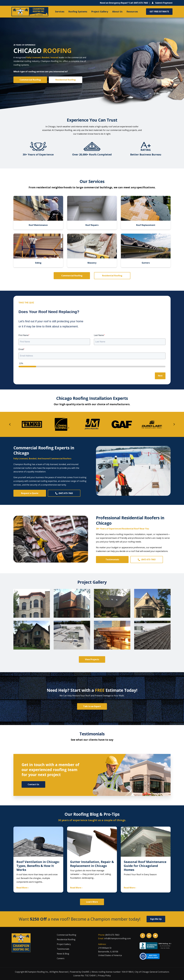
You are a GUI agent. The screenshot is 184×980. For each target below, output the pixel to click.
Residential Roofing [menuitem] (66, 939)
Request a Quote (30, 493)
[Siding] (38, 250)
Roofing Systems (78, 12)
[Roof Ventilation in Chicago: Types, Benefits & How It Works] (38, 860)
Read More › (23, 888)
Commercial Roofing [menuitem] (67, 935)
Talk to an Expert (92, 706)
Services (60, 12)
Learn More (92, 902)
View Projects (92, 659)
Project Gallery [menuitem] (64, 944)
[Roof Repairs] (92, 213)
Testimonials (112, 559)
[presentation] (10, 424)
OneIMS (85, 972)
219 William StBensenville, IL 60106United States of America (110, 952)
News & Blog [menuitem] (63, 954)
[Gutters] (146, 250)
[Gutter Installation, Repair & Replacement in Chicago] (92, 860)
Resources (132, 12)
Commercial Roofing (30, 80)
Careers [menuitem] (61, 958)
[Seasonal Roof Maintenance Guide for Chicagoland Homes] (146, 860)
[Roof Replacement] (146, 213)
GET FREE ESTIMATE (159, 12)
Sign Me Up (156, 919)
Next (160, 376)
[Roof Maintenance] (38, 213)
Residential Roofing (66, 80)
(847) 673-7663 (64, 493)
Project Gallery (100, 12)
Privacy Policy (104, 976)
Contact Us (33, 784)
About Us (117, 12)
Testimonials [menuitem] (63, 949)
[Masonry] (92, 250)
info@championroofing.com (117, 938)
